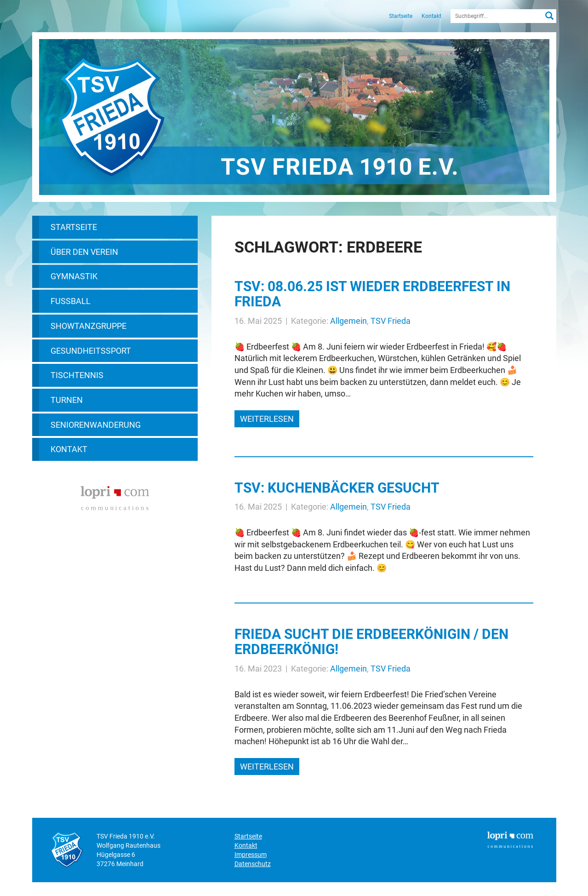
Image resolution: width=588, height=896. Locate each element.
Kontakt (431, 16)
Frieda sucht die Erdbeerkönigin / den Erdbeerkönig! (371, 642)
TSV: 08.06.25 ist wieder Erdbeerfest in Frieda (372, 294)
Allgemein (348, 321)
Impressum (251, 855)
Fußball (71, 301)
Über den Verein (84, 252)
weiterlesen (267, 419)
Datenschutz (253, 864)
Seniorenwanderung (96, 425)
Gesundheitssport (91, 351)
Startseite (401, 16)
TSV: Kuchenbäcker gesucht (337, 488)
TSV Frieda (391, 321)
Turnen (67, 400)
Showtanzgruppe (88, 326)
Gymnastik (74, 276)
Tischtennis (77, 375)
